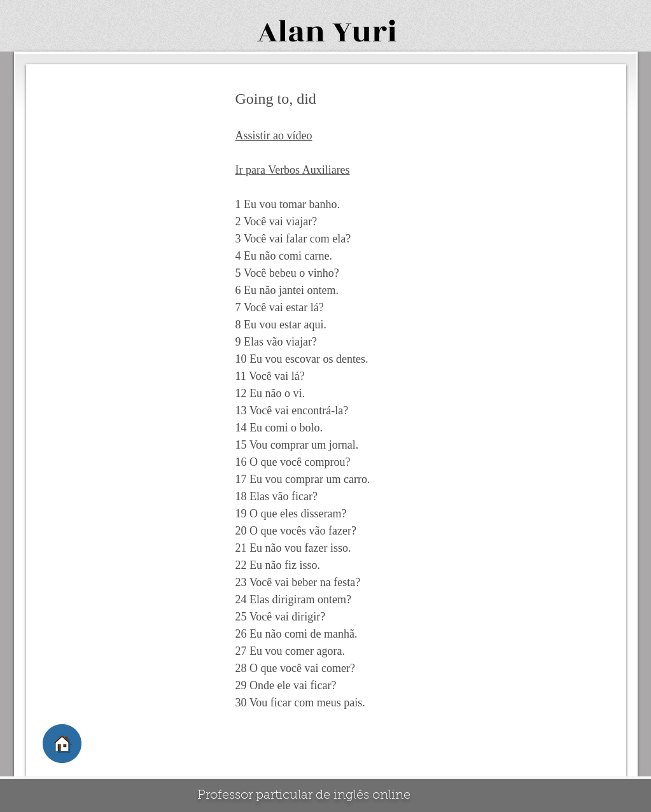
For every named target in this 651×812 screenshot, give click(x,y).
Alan (291, 32)
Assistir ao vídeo (274, 136)
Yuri (365, 32)
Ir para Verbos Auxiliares (293, 170)
